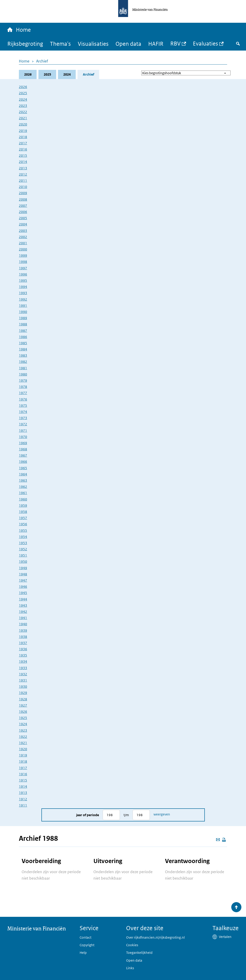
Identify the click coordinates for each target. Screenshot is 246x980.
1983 (23, 355)
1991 (23, 305)
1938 (23, 637)
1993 (23, 293)
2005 (23, 218)
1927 (23, 705)
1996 (23, 274)
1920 (23, 749)
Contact (85, 937)
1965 (23, 468)
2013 (23, 168)
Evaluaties (205, 43)
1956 (23, 524)
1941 (23, 618)
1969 (23, 443)
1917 (23, 768)
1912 (23, 799)
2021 (23, 118)
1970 (23, 437)
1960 (23, 499)
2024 (67, 74)
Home (24, 61)
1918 (23, 761)
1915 (23, 780)
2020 (23, 124)
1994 (23, 287)
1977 (23, 393)
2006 (23, 212)
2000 (23, 249)
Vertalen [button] (225, 937)
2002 (23, 237)
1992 (23, 299)
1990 (23, 312)
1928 (23, 699)
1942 (23, 612)
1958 (23, 512)
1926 (23, 712)
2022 (23, 112)
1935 (23, 655)
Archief (42, 61)
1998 (23, 262)
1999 (23, 255)
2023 (23, 106)
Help (83, 953)
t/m (126, 815)
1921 (23, 743)
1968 (23, 449)
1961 (23, 493)
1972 (23, 424)
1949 (23, 568)
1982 (23, 362)
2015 (23, 155)
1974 (23, 412)
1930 (23, 686)
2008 (23, 199)
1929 (23, 693)
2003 (23, 231)
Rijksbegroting (25, 44)
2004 (23, 224)
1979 (23, 380)
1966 (23, 462)
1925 (23, 718)
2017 (23, 143)
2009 (23, 193)
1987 (23, 331)
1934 (23, 661)
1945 (23, 593)
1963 (23, 480)
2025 (47, 74)
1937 (23, 643)
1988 (23, 324)
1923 (23, 730)
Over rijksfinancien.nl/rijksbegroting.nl (155, 937)
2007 (23, 206)
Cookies (132, 945)
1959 (23, 505)
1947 (23, 580)
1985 (23, 343)
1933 (23, 668)
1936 (23, 649)
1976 (23, 399)
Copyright (87, 945)
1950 (23, 561)
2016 (23, 149)
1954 (23, 537)
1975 (23, 405)
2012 (23, 174)
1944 (23, 599)
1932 (23, 674)
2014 (23, 162)
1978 (23, 387)
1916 (23, 774)
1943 (23, 605)
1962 (23, 487)
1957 (23, 518)
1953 (23, 543)
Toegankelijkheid (139, 953)
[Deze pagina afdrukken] (224, 840)
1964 (23, 474)
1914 (23, 786)
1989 (23, 318)
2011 (23, 180)
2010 (23, 187)
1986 (23, 337)
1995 (23, 280)
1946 (23, 587)
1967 (23, 455)
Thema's (60, 44)
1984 (23, 349)
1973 (23, 418)
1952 (23, 549)
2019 (23, 131)
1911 (23, 805)
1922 (23, 737)
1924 (23, 724)
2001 (23, 243)
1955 (23, 530)
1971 (23, 430)
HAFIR (156, 44)
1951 (23, 555)
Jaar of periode (88, 815)
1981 (23, 368)
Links (130, 968)
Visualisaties (93, 44)
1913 (23, 793)
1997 (23, 268)
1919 (23, 755)
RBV (175, 43)
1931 (23, 680)
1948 (23, 574)
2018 (23, 137)
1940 (23, 624)
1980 (23, 374)
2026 (28, 74)
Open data (128, 44)
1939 (23, 630)
